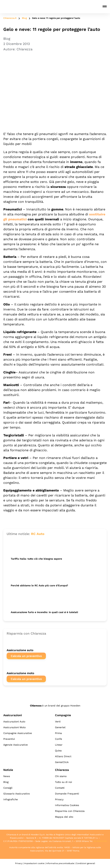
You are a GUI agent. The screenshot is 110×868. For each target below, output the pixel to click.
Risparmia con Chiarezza (70, 811)
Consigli (8, 788)
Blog (24, 18)
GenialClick (62, 762)
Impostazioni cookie (34, 863)
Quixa (58, 751)
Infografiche (11, 799)
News (7, 776)
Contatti (60, 788)
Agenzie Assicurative (16, 745)
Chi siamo (61, 776)
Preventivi (9, 739)
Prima (58, 733)
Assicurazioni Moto (14, 727)
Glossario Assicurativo (17, 794)
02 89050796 (100, 841)
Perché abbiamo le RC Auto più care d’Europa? (39, 586)
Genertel (60, 727)
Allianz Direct (63, 756)
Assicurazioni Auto (14, 722)
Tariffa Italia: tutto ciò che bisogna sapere (36, 559)
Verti (58, 722)
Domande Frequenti (67, 794)
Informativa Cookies (67, 805)
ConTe (59, 739)
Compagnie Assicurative (18, 733)
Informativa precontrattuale (60, 863)
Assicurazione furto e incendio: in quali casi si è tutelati (44, 612)
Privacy (59, 799)
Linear (59, 745)
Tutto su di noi (63, 782)
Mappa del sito (64, 817)
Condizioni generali (85, 863)
